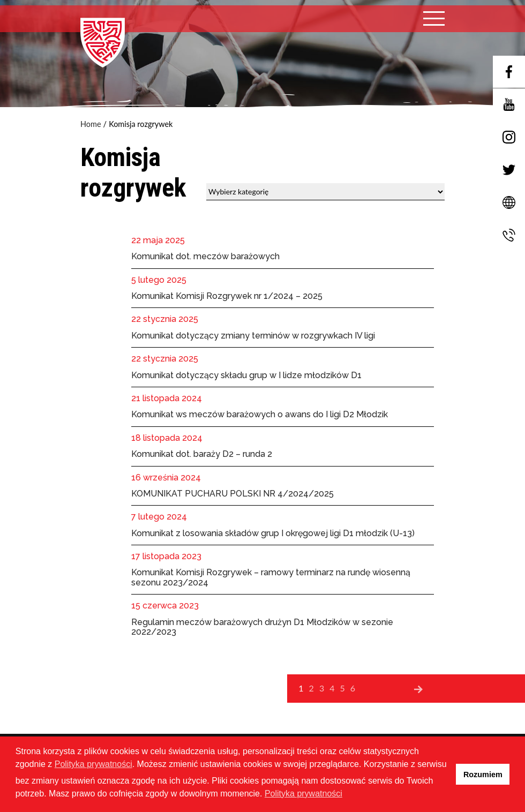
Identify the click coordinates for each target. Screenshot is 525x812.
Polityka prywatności (93, 764)
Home (91, 124)
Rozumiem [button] (483, 775)
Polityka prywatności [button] (303, 794)
